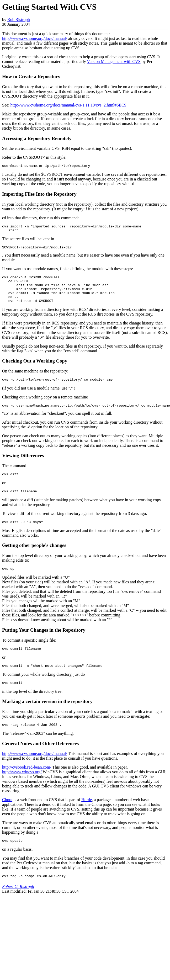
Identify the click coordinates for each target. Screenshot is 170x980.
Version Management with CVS (114, 62)
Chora (7, 816)
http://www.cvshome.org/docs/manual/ (35, 38)
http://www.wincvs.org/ (22, 788)
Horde (87, 816)
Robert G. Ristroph (18, 905)
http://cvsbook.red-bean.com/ (27, 784)
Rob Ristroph (19, 20)
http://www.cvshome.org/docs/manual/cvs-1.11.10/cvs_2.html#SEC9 (68, 105)
